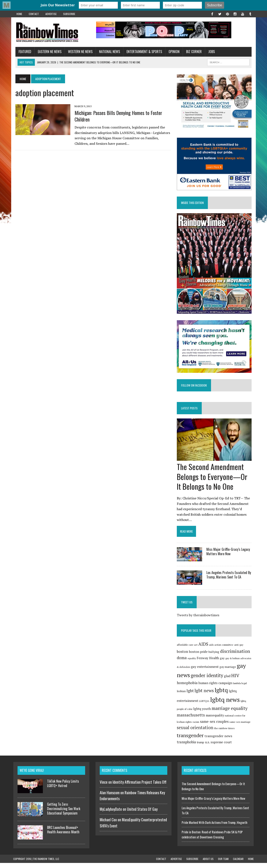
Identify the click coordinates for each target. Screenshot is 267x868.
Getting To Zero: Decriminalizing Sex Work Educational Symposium (64, 814)
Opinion (172, 52)
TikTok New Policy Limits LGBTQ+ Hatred (63, 788)
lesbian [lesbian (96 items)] (182, 696)
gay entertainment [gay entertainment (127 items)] (206, 672)
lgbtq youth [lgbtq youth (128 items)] (203, 714)
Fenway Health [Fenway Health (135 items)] (209, 663)
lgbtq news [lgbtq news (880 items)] (226, 705)
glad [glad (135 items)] (228, 681)
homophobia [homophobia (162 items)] (188, 688)
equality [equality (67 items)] (193, 664)
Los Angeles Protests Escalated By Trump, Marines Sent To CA (230, 580)
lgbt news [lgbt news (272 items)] (205, 696)
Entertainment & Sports (142, 52)
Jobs (209, 52)
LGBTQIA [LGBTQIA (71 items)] (205, 706)
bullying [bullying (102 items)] (215, 657)
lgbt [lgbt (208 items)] (191, 696)
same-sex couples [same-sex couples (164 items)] (215, 727)
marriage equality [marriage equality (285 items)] (230, 714)
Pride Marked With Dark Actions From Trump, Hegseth (215, 827)
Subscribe (69, 14)
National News (107, 52)
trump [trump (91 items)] (181, 747)
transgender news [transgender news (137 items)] (219, 741)
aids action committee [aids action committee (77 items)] (222, 650)
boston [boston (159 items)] (183, 657)
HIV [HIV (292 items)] (236, 681)
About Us (208, 864)
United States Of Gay (142, 814)
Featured (23, 52)
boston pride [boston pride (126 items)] (199, 657)
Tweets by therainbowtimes (199, 620)
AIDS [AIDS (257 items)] (204, 649)
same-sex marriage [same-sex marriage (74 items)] (241, 727)
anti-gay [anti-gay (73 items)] (240, 650)
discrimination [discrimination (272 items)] (236, 656)
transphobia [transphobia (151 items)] (243, 741)
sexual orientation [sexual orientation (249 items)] (196, 733)
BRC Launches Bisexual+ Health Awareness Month (63, 835)
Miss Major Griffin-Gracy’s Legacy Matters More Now (229, 557)
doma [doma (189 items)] (183, 663)
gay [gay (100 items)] (223, 663)
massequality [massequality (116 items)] (216, 721)
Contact (34, 14)
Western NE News (78, 52)
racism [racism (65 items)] (197, 727)
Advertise (51, 14)
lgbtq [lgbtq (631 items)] (222, 695)
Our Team (223, 864)
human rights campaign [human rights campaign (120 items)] (216, 688)
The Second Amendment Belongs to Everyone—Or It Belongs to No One (213, 482)
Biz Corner (192, 52)
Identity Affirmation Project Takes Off (140, 787)
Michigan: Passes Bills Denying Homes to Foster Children (116, 116)
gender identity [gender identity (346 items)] (208, 681)
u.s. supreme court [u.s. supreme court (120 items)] (199, 747)
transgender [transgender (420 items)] (191, 741)
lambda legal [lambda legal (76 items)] (241, 688)
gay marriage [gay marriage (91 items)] (229, 672)
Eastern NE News (48, 52)
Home (19, 14)
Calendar (238, 864)
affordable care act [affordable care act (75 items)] (188, 650)
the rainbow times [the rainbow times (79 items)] (225, 733)
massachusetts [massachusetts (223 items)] (192, 720)
